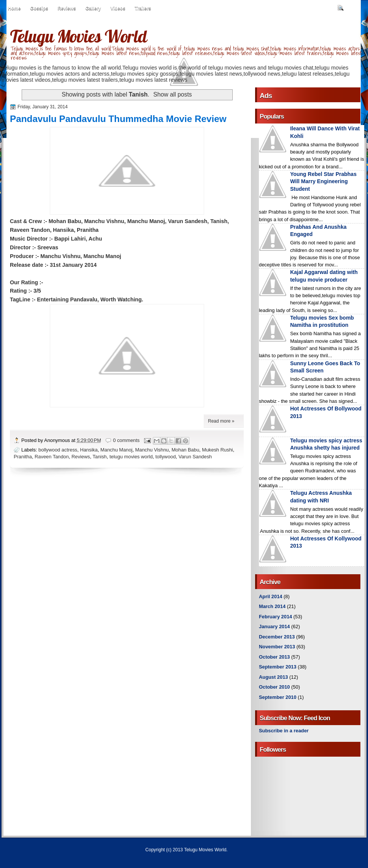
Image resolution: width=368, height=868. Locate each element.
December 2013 (277, 637)
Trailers (143, 8)
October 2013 (274, 657)
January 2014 (274, 626)
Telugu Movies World (78, 36)
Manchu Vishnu (152, 450)
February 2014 (275, 617)
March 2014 (272, 606)
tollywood (166, 457)
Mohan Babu (185, 450)
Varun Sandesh (195, 457)
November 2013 (277, 647)
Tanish (100, 457)
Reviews (67, 8)
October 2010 (274, 687)
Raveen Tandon (52, 457)
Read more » (221, 421)
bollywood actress (58, 450)
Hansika (89, 450)
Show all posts (172, 94)
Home (14, 8)
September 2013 (278, 667)
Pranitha (23, 457)
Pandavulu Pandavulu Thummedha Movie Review (118, 119)
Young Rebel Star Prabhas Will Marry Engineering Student (323, 181)
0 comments (126, 440)
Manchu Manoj (116, 450)
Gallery (93, 8)
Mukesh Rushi (217, 450)
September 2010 (278, 697)
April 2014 (270, 596)
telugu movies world (131, 457)
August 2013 (273, 677)
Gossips (39, 8)
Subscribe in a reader (284, 731)
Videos (118, 8)
